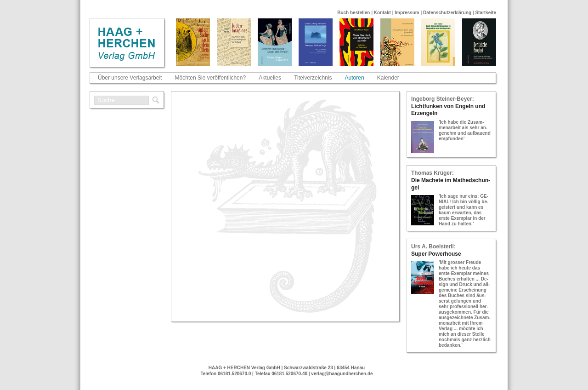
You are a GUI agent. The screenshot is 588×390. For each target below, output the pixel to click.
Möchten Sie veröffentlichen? (211, 78)
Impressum (407, 13)
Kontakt (382, 13)
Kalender (388, 78)
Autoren (355, 78)
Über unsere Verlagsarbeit (130, 78)
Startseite (486, 13)
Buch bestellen (353, 13)
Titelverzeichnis (313, 78)
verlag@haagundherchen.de (342, 374)
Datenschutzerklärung (447, 13)
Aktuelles (270, 78)
